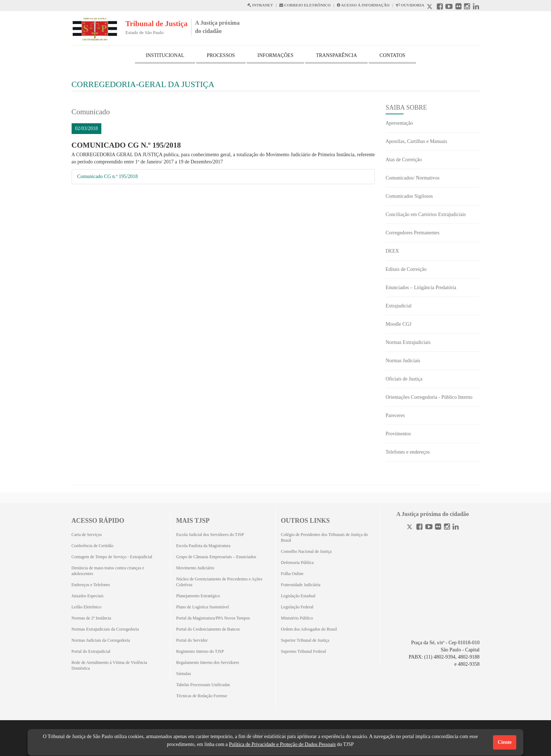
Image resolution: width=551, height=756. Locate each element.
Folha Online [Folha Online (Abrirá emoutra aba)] (292, 574)
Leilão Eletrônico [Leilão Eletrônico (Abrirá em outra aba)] (87, 607)
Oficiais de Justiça (404, 379)
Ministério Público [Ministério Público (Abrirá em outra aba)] (297, 618)
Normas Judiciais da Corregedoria (101, 640)
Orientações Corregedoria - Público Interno (429, 397)
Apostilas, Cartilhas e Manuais (416, 141)
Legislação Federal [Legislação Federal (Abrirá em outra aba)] (297, 607)
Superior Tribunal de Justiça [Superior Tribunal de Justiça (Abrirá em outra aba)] (305, 640)
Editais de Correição (406, 269)
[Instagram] (447, 528)
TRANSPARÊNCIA (336, 55)
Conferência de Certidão (93, 546)
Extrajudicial (398, 306)
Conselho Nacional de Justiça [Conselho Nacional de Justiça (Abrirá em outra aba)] (306, 551)
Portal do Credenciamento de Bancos (208, 629)
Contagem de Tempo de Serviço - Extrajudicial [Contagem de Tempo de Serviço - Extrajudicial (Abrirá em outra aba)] (112, 557)
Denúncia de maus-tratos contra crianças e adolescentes (108, 571)
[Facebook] (419, 528)
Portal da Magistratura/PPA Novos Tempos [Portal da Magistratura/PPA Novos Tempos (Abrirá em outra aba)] (213, 618)
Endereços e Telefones (91, 585)
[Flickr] (438, 528)
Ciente (505, 742)
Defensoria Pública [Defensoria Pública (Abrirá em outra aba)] (298, 563)
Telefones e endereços (408, 452)
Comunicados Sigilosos (409, 196)
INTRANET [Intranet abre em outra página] (260, 5)
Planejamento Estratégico (198, 596)
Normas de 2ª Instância (91, 618)
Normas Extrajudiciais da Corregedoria (105, 629)
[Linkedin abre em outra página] (476, 7)
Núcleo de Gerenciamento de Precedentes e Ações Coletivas (219, 582)
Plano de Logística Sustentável (203, 607)
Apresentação (399, 123)
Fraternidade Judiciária (301, 585)
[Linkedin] (456, 528)
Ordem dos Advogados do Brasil (309, 629)
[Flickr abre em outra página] (458, 7)
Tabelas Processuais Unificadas (203, 685)
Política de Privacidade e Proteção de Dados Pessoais (282, 744)
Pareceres (395, 415)
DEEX (392, 251)
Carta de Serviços (87, 535)
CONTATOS (392, 55)
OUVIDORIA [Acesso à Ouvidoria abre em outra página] (410, 5)
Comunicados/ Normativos (413, 178)
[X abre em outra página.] (430, 7)
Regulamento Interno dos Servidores (208, 662)
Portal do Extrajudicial (91, 651)
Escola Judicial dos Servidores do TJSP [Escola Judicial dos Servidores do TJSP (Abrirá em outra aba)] (210, 535)
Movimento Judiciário (195, 568)
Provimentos (398, 434)
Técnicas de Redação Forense (202, 696)
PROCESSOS (221, 55)
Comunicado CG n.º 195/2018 (108, 176)
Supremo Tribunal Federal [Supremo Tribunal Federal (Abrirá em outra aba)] (304, 651)
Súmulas (183, 674)
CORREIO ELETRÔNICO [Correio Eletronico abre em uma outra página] (305, 5)
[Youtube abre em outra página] (449, 7)
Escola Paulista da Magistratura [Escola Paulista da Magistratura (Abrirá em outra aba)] (203, 546)
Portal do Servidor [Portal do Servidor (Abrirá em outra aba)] (192, 640)
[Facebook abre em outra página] (440, 7)
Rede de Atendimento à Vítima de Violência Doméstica (109, 665)
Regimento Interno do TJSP (200, 651)
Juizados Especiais (88, 596)
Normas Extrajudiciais (408, 342)
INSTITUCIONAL (165, 55)
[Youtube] (429, 528)
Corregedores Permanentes (412, 233)
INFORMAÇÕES (275, 55)
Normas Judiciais (403, 361)
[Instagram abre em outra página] (467, 7)
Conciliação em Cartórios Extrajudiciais (426, 214)
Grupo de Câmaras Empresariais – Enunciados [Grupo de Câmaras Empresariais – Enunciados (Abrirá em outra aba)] (216, 557)
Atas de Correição (404, 160)
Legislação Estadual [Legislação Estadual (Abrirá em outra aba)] (298, 596)
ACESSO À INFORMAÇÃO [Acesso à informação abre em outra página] (363, 5)
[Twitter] (410, 528)
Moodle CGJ (398, 324)
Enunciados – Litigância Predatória (421, 288)
